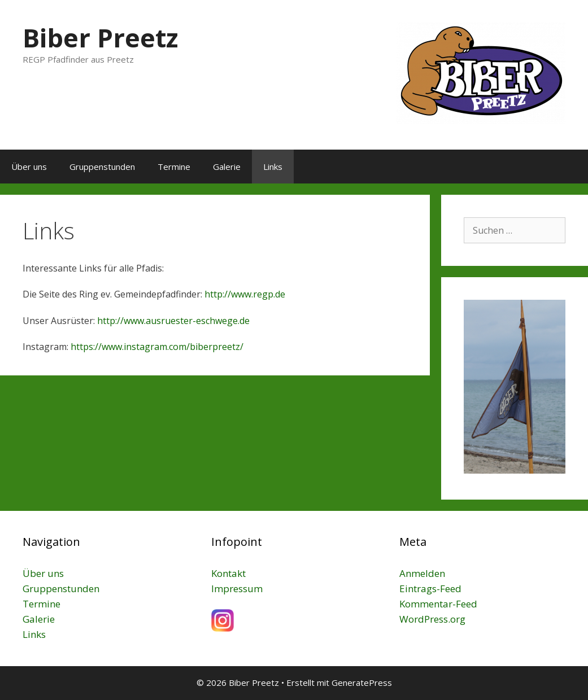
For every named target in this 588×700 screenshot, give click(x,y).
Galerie (227, 167)
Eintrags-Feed (430, 589)
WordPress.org (432, 619)
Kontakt (228, 573)
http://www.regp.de (245, 294)
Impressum (237, 589)
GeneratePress (362, 683)
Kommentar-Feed (438, 604)
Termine (174, 167)
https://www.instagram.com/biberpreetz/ (157, 347)
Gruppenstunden (102, 167)
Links (273, 167)
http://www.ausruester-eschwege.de (173, 321)
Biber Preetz (100, 38)
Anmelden (422, 573)
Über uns (29, 167)
